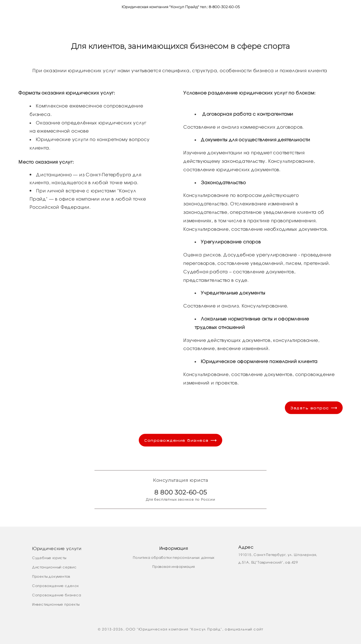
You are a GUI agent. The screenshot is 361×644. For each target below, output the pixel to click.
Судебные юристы (49, 558)
